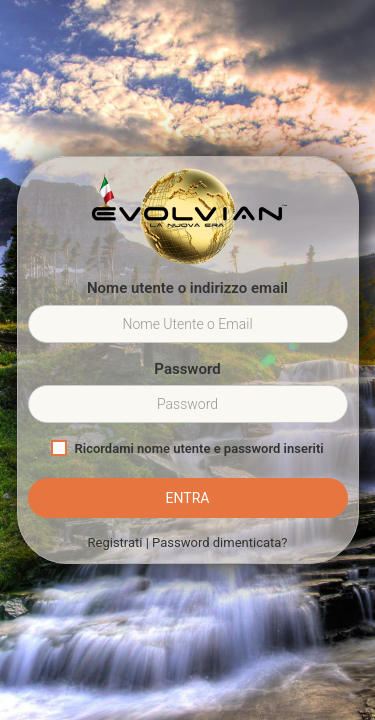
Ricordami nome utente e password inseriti (187, 448)
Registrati (115, 542)
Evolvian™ (188, 217)
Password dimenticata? (219, 542)
